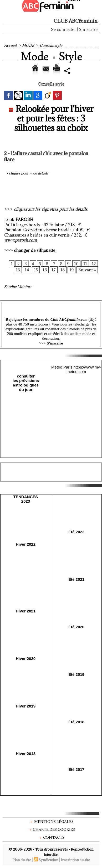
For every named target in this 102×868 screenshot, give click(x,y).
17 (54, 270)
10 (76, 264)
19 (72, 270)
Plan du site (22, 860)
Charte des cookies (51, 829)
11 (85, 264)
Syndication (48, 860)
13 (18, 270)
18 (63, 270)
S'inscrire (88, 29)
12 (94, 264)
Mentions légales (51, 822)
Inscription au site (75, 860)
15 (36, 270)
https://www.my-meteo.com (84, 369)
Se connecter (63, 29)
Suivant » (87, 270)
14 (27, 270)
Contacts (51, 837)
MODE (28, 45)
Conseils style (51, 45)
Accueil (10, 45)
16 (45, 270)
